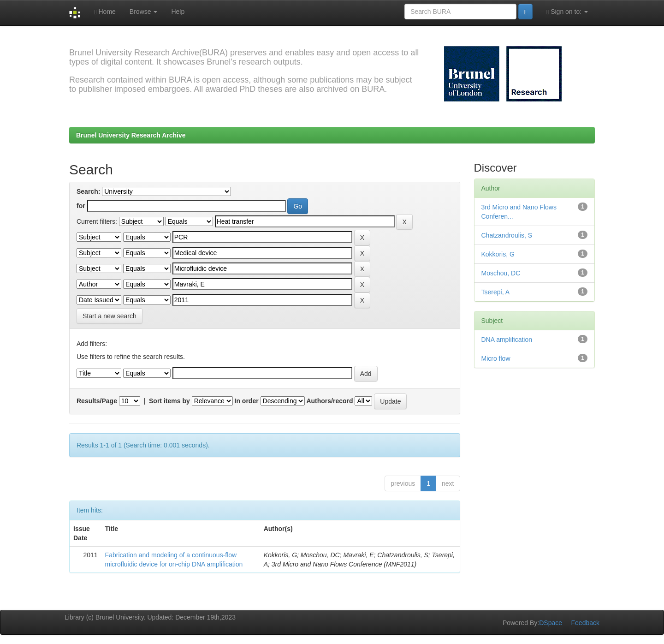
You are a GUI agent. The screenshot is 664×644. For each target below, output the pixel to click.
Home (105, 12)
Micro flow (496, 358)
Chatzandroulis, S (507, 235)
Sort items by (169, 401)
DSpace (551, 623)
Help (178, 12)
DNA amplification (507, 340)
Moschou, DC (501, 273)
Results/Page (97, 401)
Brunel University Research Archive (131, 135)
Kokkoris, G (498, 254)
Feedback (585, 623)
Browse (144, 12)
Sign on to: (567, 12)
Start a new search (110, 316)
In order (247, 401)
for (81, 206)
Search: (88, 191)
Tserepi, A (495, 292)
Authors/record (329, 401)
